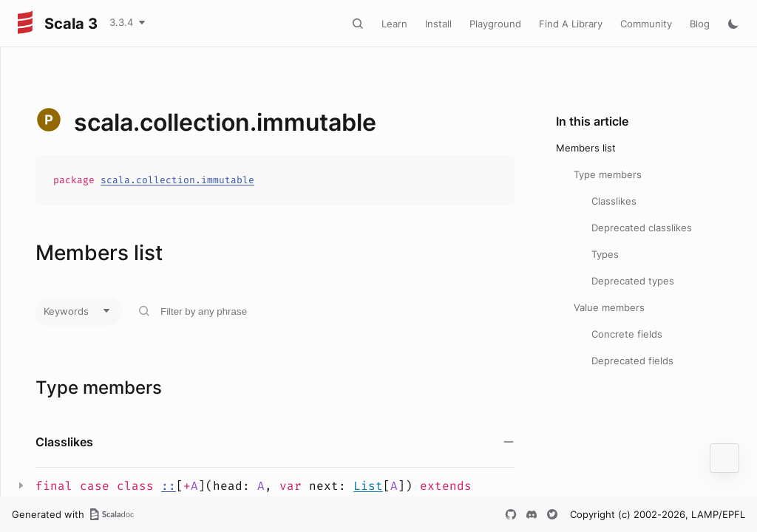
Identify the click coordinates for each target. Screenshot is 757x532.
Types (605, 254)
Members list (586, 148)
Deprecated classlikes (642, 228)
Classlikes (614, 201)
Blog (700, 24)
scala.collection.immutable (177, 180)
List (368, 486)
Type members (608, 174)
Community (646, 24)
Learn (394, 24)
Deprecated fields (632, 361)
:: (169, 486)
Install (438, 24)
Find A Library (571, 24)
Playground (495, 24)
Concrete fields (627, 334)
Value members (609, 307)
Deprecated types (633, 281)
